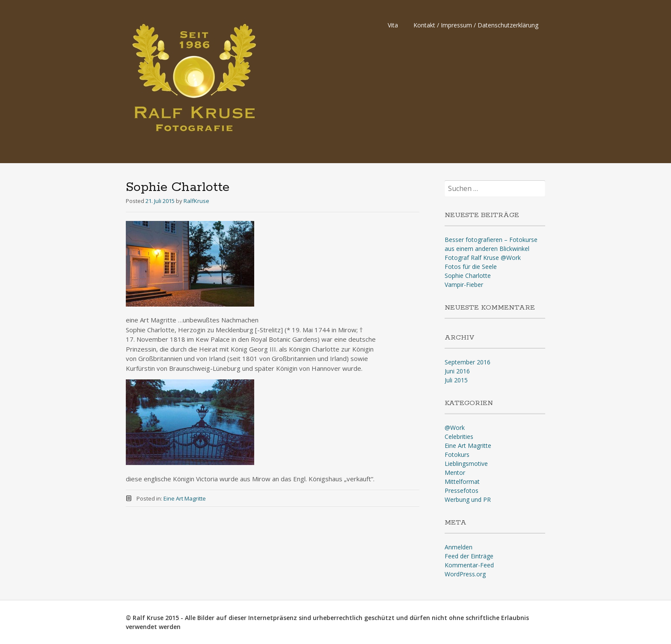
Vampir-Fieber (464, 285)
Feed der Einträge (469, 556)
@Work (455, 428)
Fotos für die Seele (471, 267)
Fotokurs (457, 455)
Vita (393, 25)
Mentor (455, 473)
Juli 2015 (456, 380)
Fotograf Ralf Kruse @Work (483, 258)
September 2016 (468, 362)
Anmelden (459, 547)
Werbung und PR (468, 499)
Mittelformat (462, 482)
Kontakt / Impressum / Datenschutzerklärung (476, 25)
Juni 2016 (457, 371)
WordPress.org (465, 574)
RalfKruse (196, 201)
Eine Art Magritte (185, 498)
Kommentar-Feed (469, 565)
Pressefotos (462, 490)
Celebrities (459, 437)
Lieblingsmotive (466, 464)
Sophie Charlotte (468, 276)
